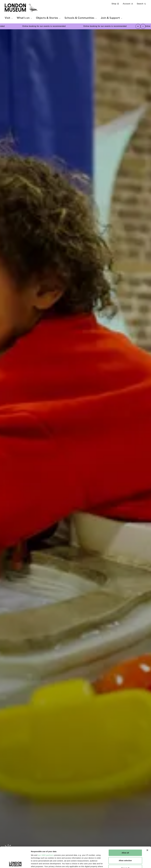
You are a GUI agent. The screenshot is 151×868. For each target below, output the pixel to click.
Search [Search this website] (142, 4)
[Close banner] (147, 830)
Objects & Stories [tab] (48, 18)
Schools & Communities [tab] (81, 18)
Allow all (125, 832)
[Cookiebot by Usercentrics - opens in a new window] (15, 863)
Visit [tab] (9, 18)
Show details (124, 863)
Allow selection (125, 840)
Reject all (125, 847)
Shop (115, 4)
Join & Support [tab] (112, 18)
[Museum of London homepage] (21, 8)
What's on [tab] (25, 18)
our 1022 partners (46, 834)
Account (128, 4)
